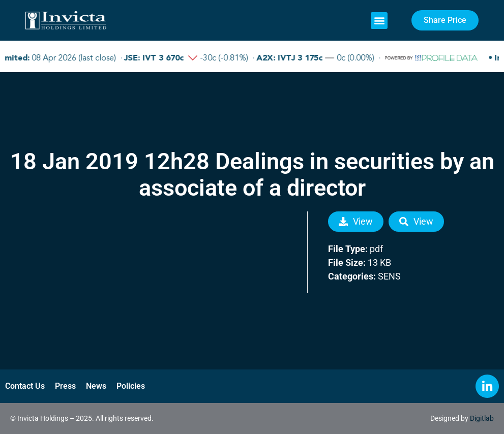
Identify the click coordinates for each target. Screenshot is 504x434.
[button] (379, 21)
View (356, 221)
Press (65, 386)
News (96, 386)
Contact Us (25, 386)
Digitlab (482, 418)
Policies (131, 386)
